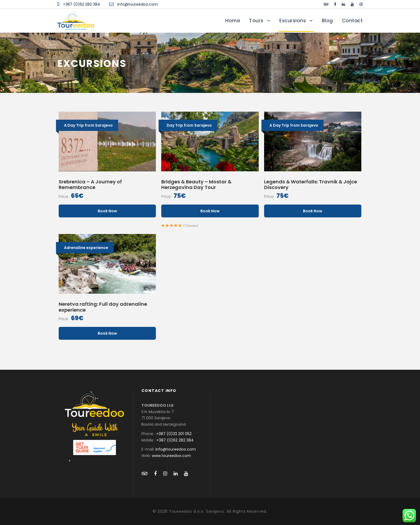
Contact (352, 20)
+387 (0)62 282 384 (82, 4)
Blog (327, 20)
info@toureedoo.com (138, 4)
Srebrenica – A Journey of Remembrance (90, 185)
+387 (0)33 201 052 (174, 434)
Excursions (293, 20)
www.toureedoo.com (171, 456)
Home (233, 20)
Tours (256, 20)
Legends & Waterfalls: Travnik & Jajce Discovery (311, 185)
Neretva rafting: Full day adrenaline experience (103, 307)
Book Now (107, 211)
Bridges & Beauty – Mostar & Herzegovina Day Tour (196, 185)
